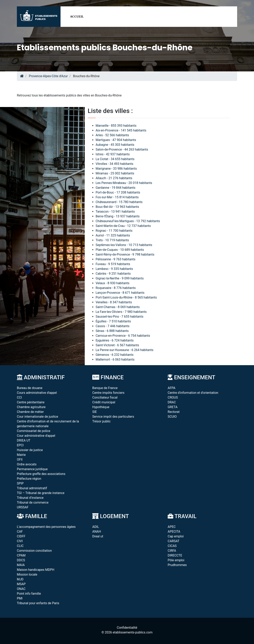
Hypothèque (101, 407)
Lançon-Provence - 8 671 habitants (120, 293)
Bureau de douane (30, 388)
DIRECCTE (175, 555)
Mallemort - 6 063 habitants (115, 359)
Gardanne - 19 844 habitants (116, 188)
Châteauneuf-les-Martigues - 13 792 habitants (128, 221)
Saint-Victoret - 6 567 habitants (117, 345)
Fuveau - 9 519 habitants (113, 264)
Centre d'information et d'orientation (193, 393)
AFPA (172, 388)
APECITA (174, 532)
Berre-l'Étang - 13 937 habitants (118, 216)
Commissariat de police (34, 431)
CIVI (20, 541)
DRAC (172, 402)
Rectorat (174, 412)
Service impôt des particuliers (113, 417)
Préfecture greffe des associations (41, 474)
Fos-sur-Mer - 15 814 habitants (117, 197)
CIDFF (21, 536)
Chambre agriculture (31, 407)
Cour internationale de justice (38, 417)
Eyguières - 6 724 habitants (115, 340)
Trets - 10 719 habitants (112, 240)
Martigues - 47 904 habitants (116, 140)
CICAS (172, 546)
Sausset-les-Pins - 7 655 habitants (120, 317)
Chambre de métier (30, 412)
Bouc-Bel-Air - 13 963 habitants (117, 207)
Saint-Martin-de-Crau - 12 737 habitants (123, 226)
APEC (172, 527)
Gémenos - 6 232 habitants (115, 355)
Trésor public (101, 421)
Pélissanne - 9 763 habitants (116, 259)
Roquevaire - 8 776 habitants (116, 288)
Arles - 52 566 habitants (112, 135)
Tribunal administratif (32, 488)
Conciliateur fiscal (105, 397)
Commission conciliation (34, 551)
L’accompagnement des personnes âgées (46, 527)
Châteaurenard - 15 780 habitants (119, 202)
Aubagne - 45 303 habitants (115, 145)
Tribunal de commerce (33, 502)
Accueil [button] (77, 17)
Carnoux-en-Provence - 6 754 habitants (123, 336)
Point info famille (29, 594)
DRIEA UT (24, 440)
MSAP (21, 584)
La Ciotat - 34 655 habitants (115, 159)
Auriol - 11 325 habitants (113, 235)
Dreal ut (98, 536)
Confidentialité (127, 628)
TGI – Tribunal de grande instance (41, 493)
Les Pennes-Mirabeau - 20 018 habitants (124, 183)
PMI (20, 598)
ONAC (21, 589)
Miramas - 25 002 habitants (115, 173)
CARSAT (174, 541)
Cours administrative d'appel (37, 393)
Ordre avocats (27, 464)
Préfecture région (29, 479)
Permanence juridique (32, 469)
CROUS (173, 397)
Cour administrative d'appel (36, 436)
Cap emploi (176, 536)
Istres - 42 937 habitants (113, 154)
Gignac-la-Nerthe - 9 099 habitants (120, 278)
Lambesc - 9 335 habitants (114, 269)
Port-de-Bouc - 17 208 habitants (118, 192)
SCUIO (172, 417)
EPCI (20, 445)
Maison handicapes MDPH (36, 570)
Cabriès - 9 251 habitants (113, 274)
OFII (20, 460)
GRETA (173, 407)
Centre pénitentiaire (31, 402)
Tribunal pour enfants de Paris (38, 603)
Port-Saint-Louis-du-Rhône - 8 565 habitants (126, 297)
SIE (95, 412)
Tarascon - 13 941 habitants (115, 212)
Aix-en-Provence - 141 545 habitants (121, 130)
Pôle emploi (176, 560)
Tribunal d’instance (30, 498)
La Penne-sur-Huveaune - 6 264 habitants (125, 350)
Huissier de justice (30, 450)
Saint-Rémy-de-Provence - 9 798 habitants (125, 254)
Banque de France (105, 388)
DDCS (21, 560)
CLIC (20, 546)
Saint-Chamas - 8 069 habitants (118, 307)
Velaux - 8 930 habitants (113, 283)
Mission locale (27, 574)
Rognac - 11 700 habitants (114, 231)
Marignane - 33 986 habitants (116, 169)
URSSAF (23, 507)
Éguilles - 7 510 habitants (113, 321)
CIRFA (172, 551)
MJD (20, 579)
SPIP (20, 483)
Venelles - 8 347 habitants (114, 302)
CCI (19, 397)
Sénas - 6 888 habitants (112, 331)
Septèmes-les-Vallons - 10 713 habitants (124, 245)
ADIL (96, 527)
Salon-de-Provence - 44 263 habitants (122, 149)
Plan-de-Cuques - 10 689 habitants (120, 250)
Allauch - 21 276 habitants (114, 178)
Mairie (21, 455)
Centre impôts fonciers (108, 393)
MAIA (21, 565)
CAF (20, 532)
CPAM (21, 555)
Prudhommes (177, 565)
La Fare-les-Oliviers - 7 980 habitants (121, 312)
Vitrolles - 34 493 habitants (114, 164)
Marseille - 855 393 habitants (116, 126)
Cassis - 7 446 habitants (113, 326)
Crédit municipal (104, 402)
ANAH (97, 532)
